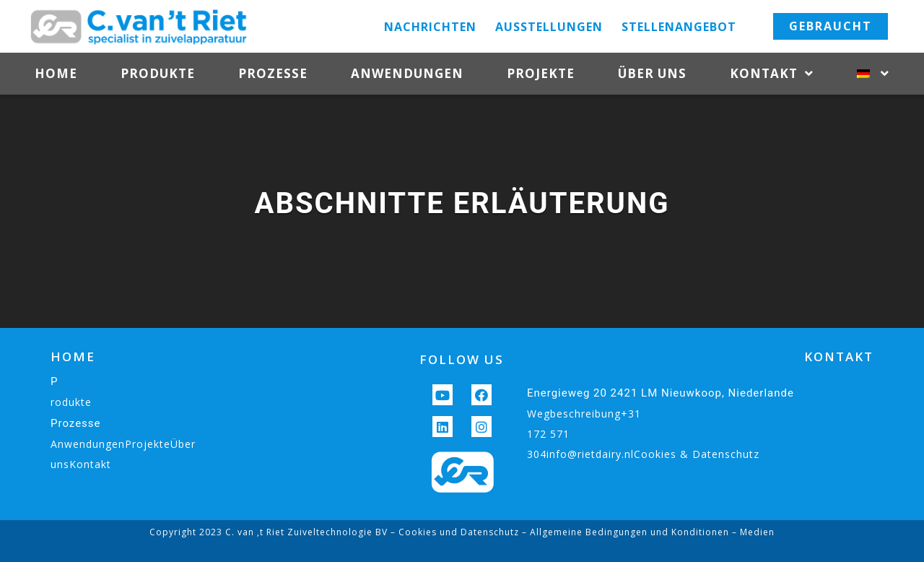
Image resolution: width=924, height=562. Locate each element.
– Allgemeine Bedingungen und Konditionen (624, 532)
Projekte (541, 73)
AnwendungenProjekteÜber (123, 444)
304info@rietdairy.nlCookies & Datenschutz (643, 454)
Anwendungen (407, 73)
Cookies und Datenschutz (459, 532)
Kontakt (772, 74)
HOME (73, 356)
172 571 (548, 434)
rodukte (71, 402)
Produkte (158, 73)
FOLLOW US (462, 359)
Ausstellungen (549, 27)
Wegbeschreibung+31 (584, 414)
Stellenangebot (679, 27)
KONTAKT (839, 356)
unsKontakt (81, 464)
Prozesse (273, 73)
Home (56, 73)
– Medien (752, 532)
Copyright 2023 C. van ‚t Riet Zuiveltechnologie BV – (274, 532)
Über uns (652, 73)
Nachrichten (430, 27)
